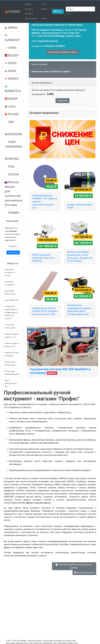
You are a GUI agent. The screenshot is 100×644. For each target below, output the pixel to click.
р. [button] (58, 11)
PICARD (12, 114)
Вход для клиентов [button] (84, 572)
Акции (44, 18)
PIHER (11, 63)
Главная (28, 4)
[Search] (80, 9)
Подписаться (13, 252)
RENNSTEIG (13, 89)
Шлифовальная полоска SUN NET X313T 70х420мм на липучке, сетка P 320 (45, 311)
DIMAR (11, 99)
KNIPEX (12, 79)
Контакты (29, 9)
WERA (10, 71)
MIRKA (11, 28)
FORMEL (12, 213)
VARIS (11, 48)
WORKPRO (12, 157)
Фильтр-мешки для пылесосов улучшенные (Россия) (14, 194)
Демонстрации (31, 18)
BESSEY (12, 55)
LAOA (10, 106)
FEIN (10, 167)
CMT (10, 122)
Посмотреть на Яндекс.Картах (63, 52)
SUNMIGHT (12, 38)
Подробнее (63, 101)
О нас (45, 4)
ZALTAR (12, 174)
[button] (32, 353)
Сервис (44, 9)
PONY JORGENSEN (13, 144)
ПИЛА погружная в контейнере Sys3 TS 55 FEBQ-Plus (43, 258)
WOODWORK (13, 132)
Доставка (29, 14)
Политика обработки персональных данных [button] (74, 566)
